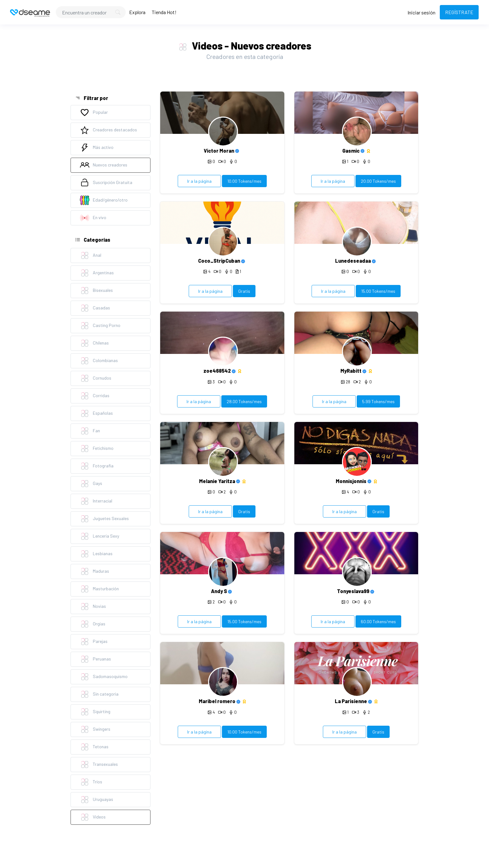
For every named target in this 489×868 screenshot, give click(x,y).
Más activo (97, 148)
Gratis (244, 291)
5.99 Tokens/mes (378, 401)
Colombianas (99, 361)
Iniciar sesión (421, 12)
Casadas (95, 308)
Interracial (96, 501)
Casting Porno (100, 326)
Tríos (91, 782)
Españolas (96, 413)
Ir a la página (199, 181)
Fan (90, 431)
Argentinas (97, 273)
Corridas (95, 396)
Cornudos (96, 378)
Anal (91, 255)
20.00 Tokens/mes (378, 181)
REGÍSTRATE (459, 12)
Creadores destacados (108, 130)
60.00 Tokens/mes (378, 621)
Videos (93, 817)
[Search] (91, 12)
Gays (91, 484)
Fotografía (97, 466)
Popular (94, 113)
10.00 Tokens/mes (244, 181)
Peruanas (95, 659)
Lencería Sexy (100, 536)
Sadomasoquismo (104, 677)
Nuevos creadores (104, 165)
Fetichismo (97, 449)
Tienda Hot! (164, 12)
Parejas (94, 642)
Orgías (93, 624)
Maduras (95, 571)
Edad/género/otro (104, 200)
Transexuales (99, 765)
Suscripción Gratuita (106, 183)
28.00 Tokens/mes (244, 401)
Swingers (95, 729)
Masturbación (99, 589)
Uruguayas (97, 800)
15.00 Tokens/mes (378, 291)
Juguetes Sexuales (104, 519)
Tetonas (94, 747)
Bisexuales (96, 291)
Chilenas (94, 343)
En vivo (93, 218)
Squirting (95, 712)
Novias (93, 607)
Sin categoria (99, 694)
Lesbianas (96, 554)
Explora (137, 12)
